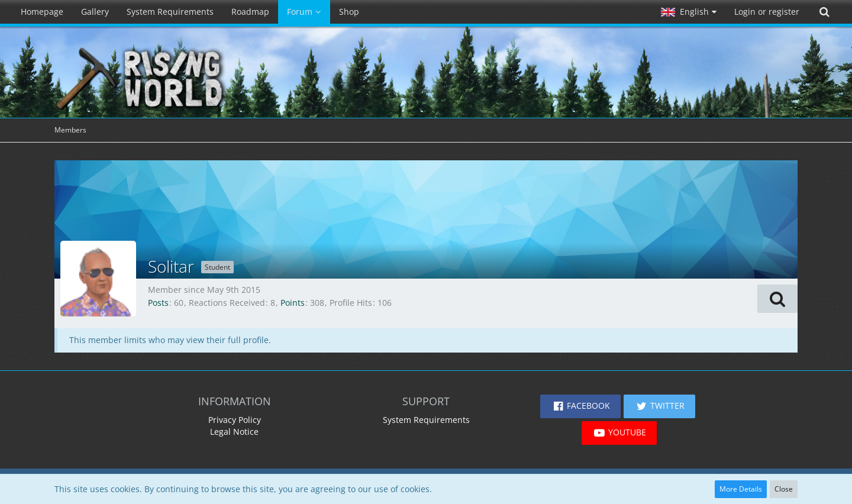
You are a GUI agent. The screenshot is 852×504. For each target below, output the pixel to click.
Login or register (767, 12)
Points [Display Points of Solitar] (293, 303)
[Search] (824, 12)
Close (784, 489)
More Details (741, 489)
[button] (689, 12)
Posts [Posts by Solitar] (158, 303)
